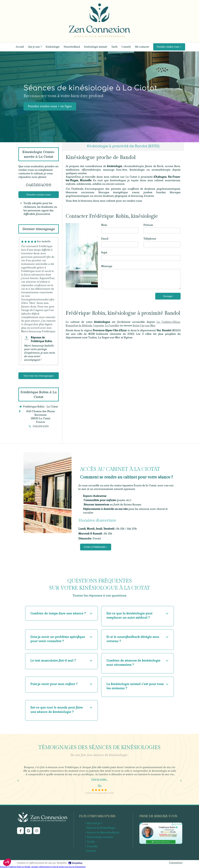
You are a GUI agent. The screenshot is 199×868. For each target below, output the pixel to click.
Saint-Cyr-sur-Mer (144, 325)
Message (107, 266)
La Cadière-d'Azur (168, 322)
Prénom (148, 225)
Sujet (104, 252)
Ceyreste (98, 325)
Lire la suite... (100, 779)
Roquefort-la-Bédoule (79, 325)
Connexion (176, 863)
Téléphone (150, 239)
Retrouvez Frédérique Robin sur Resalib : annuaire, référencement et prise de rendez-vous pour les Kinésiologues (43, 867)
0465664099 (39, 185)
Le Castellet (112, 325)
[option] (100, 780)
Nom (104, 225)
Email (105, 239)
